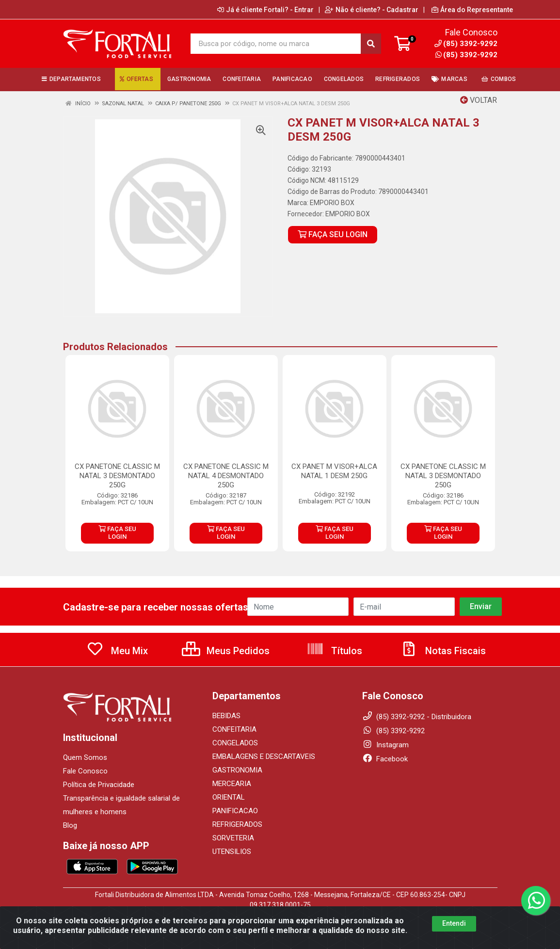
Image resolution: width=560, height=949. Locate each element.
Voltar (479, 100)
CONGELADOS (235, 743)
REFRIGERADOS (237, 824)
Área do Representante (472, 10)
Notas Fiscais (443, 651)
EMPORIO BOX (332, 203)
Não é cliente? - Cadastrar (372, 10)
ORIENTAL (229, 797)
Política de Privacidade (99, 785)
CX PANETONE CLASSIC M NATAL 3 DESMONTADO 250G (117, 476)
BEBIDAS (226, 716)
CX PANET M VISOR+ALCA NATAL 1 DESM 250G (334, 471)
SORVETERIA (233, 838)
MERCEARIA (232, 784)
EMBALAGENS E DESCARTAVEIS (264, 756)
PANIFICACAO (235, 811)
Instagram (385, 745)
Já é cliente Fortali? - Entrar (265, 10)
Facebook (385, 759)
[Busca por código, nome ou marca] (276, 44)
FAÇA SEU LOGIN (333, 234)
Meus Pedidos (226, 651)
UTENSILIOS (232, 852)
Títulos (334, 651)
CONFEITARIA (234, 729)
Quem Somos (85, 757)
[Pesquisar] (371, 44)
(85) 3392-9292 (466, 55)
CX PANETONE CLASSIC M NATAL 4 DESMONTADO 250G (226, 476)
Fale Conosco (85, 771)
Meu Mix (117, 651)
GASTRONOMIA (237, 770)
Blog (70, 825)
